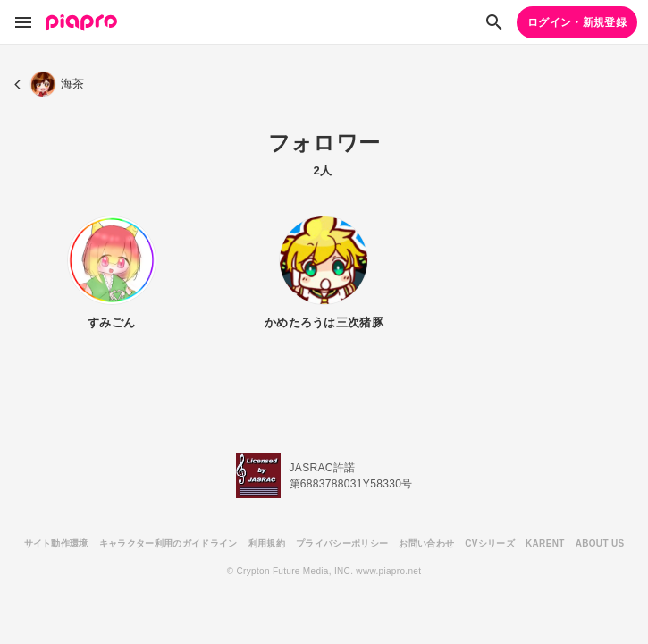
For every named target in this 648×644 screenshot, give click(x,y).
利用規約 (267, 543)
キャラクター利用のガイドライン (168, 543)
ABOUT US (600, 543)
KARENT (545, 543)
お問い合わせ (426, 543)
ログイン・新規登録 (577, 22)
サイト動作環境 (56, 543)
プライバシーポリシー (342, 543)
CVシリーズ (490, 543)
